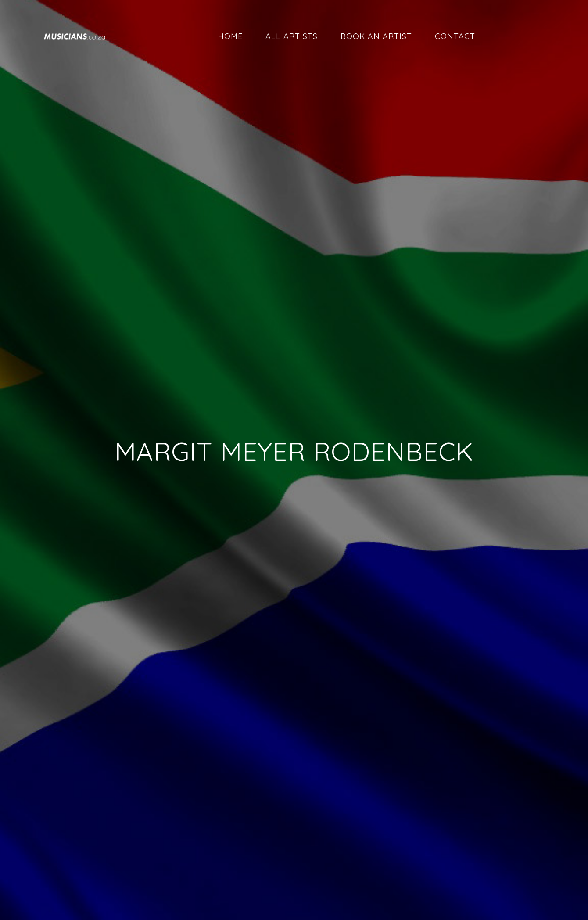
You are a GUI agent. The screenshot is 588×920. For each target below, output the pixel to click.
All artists (292, 36)
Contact (455, 36)
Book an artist (376, 36)
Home (230, 36)
